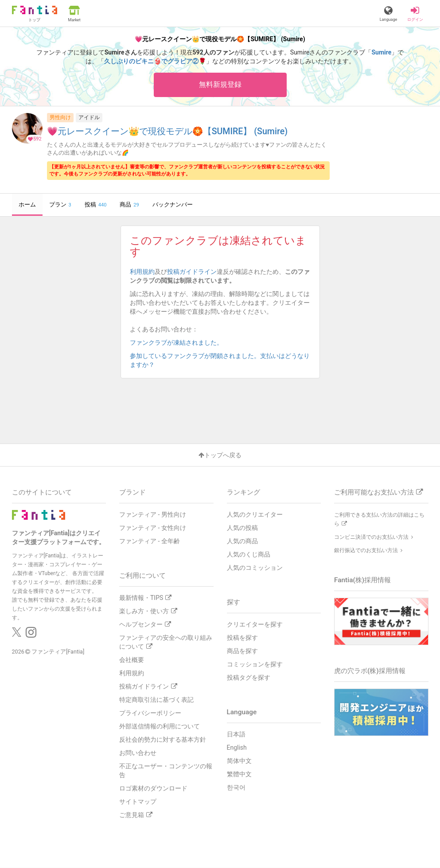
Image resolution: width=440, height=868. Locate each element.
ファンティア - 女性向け (153, 528)
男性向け (60, 117)
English (237, 747)
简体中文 (239, 761)
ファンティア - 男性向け (153, 514)
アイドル (89, 117)
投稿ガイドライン (192, 272)
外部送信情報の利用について (160, 726)
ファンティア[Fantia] (58, 652)
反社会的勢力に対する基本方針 (163, 740)
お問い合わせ (138, 753)
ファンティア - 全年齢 (150, 541)
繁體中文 (239, 774)
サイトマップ (138, 802)
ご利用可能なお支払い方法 (378, 492)
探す (234, 602)
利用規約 (142, 272)
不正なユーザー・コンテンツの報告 (166, 771)
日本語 (236, 734)
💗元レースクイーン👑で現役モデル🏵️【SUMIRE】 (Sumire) (167, 132)
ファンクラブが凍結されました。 (179, 343)
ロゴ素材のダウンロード (153, 788)
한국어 (236, 787)
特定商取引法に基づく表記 (156, 700)
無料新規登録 (220, 84)
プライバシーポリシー (150, 713)
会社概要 (132, 660)
